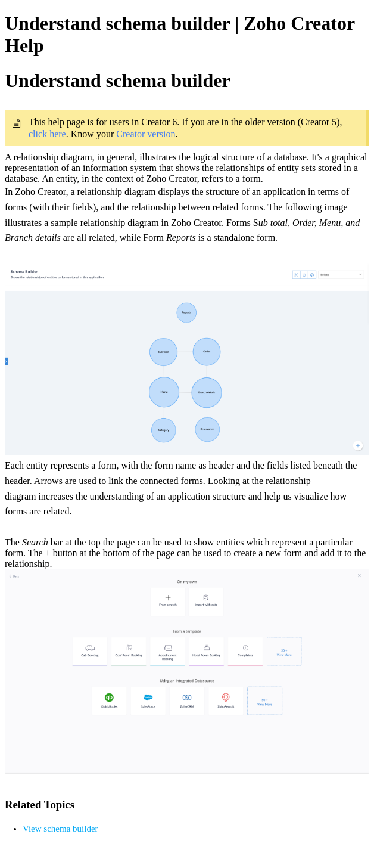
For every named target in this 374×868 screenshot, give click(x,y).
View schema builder (60, 829)
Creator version (146, 134)
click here (47, 134)
